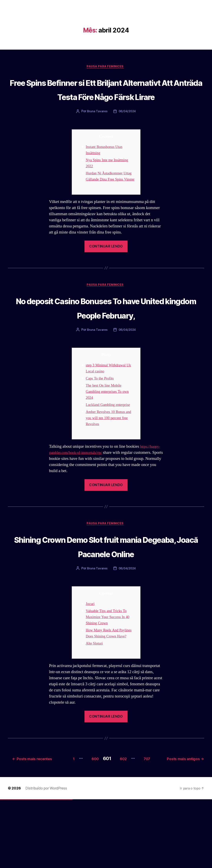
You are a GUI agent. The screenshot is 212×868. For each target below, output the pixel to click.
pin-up (34, 868)
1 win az (28, 868)
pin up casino (33, 868)
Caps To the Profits (102, 415)
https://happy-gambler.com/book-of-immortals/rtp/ (91, 495)
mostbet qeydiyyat (72, 868)
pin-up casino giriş (36, 868)
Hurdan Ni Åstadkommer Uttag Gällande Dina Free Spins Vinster (107, 195)
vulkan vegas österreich (17, 868)
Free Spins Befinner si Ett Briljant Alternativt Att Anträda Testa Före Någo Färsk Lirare (106, 97)
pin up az (41, 868)
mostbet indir (63, 868)
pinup (32, 868)
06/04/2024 (127, 127)
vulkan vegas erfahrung (20, 868)
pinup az (35, 868)
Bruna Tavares (97, 127)
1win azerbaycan (30, 868)
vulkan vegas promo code (14, 868)
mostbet (42, 868)
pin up (32, 868)
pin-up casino (37, 868)
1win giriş (27, 868)
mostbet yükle (70, 868)
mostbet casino (51, 868)
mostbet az (58, 868)
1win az (26, 868)
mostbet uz (43, 868)
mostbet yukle (61, 868)
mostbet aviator (64, 868)
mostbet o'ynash (53, 868)
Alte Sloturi (95, 708)
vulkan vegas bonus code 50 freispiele (23, 868)
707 (196, 821)
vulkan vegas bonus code (12, 868)
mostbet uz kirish (48, 868)
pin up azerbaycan (40, 868)
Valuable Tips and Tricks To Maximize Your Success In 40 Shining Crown (111, 675)
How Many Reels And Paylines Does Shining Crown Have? (111, 694)
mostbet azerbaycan (68, 868)
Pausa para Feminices (106, 67)
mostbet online (50, 868)
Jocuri (91, 662)
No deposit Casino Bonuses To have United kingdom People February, (106, 336)
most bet (56, 868)
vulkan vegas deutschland (9, 868)
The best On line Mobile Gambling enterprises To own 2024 (110, 428)
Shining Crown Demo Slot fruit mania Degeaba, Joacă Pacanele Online (106, 596)
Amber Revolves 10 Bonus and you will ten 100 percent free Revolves (109, 461)
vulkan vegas (1, 868)
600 (134, 821)
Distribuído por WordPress (46, 856)
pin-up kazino (38, 868)
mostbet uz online (55, 868)
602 (168, 821)
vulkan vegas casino (4, 868)
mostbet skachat (45, 868)
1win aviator (28, 868)
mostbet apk (46, 868)
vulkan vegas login (6, 868)
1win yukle (31, 868)
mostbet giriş (60, 868)
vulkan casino (2, 868)
